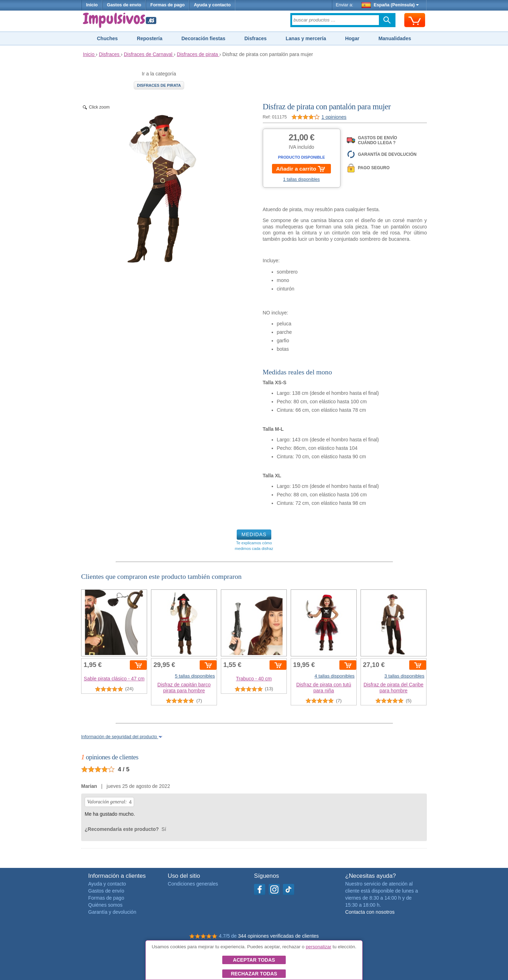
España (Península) (390, 5)
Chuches (107, 38)
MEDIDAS (254, 534)
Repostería (150, 38)
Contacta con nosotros (370, 912)
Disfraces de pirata (159, 85)
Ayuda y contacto (212, 5)
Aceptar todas (254, 960)
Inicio (92, 5)
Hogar (352, 38)
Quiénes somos (105, 905)
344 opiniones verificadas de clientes (279, 936)
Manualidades (395, 38)
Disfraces (256, 38)
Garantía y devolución (112, 912)
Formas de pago (167, 5)
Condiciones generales (193, 884)
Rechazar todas (254, 974)
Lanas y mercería (306, 38)
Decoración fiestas (203, 38)
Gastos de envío (124, 5)
